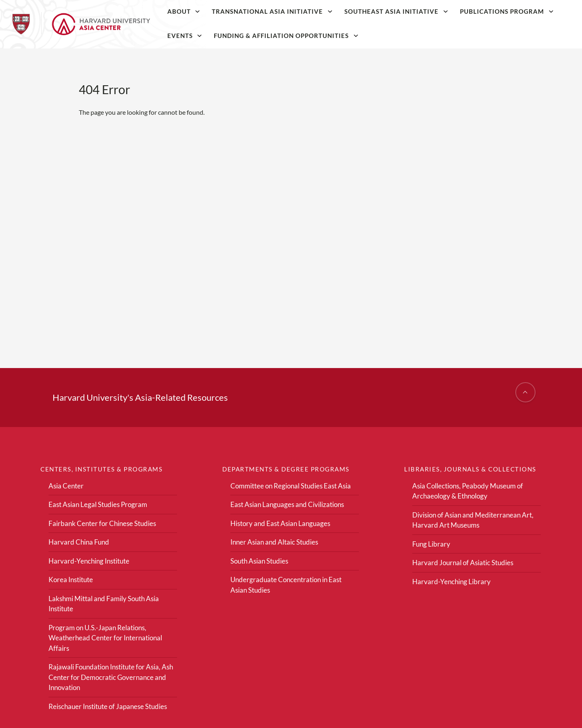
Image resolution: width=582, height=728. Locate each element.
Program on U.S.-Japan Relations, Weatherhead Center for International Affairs (105, 638)
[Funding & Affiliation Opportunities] (356, 36)
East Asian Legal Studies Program (98, 504)
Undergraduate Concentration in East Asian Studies (286, 585)
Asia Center (66, 486)
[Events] (200, 36)
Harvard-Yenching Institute (89, 561)
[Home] (81, 24)
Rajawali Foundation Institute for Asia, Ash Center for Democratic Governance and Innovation (111, 677)
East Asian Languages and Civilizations (287, 504)
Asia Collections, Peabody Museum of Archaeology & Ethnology (468, 491)
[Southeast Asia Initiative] (445, 11)
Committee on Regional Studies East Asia (291, 486)
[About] (198, 11)
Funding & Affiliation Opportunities (281, 36)
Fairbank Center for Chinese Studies (102, 523)
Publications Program (502, 11)
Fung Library (431, 544)
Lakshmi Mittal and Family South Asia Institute (104, 604)
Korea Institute (71, 580)
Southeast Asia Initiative (391, 11)
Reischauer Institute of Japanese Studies (108, 706)
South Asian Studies (259, 561)
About (179, 11)
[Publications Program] (551, 11)
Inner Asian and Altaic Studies (274, 542)
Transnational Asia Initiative (267, 11)
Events (180, 36)
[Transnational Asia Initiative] (330, 11)
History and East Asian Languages (280, 523)
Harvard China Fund (79, 542)
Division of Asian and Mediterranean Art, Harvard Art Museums (473, 520)
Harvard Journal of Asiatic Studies (463, 563)
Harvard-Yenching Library (451, 582)
